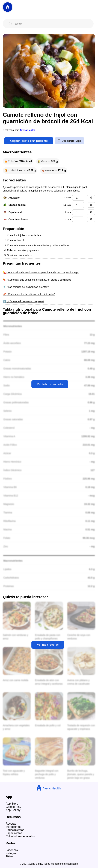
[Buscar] (51, 24)
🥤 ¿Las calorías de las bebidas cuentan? (26, 287)
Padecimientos (15, 830)
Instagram (12, 853)
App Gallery (13, 810)
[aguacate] (78, 198)
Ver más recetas (48, 645)
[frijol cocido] (78, 212)
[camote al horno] (78, 219)
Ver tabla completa (50, 384)
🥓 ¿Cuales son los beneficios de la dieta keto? (29, 294)
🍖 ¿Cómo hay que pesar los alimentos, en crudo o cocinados (37, 280)
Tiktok (9, 856)
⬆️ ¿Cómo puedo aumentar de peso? (23, 301)
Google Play (13, 807)
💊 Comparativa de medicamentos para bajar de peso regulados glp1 (41, 273)
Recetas (11, 824)
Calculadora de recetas (20, 836)
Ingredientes (13, 827)
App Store (12, 804)
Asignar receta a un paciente (29, 141)
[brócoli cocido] (78, 205)
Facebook (12, 850)
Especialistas (14, 833)
